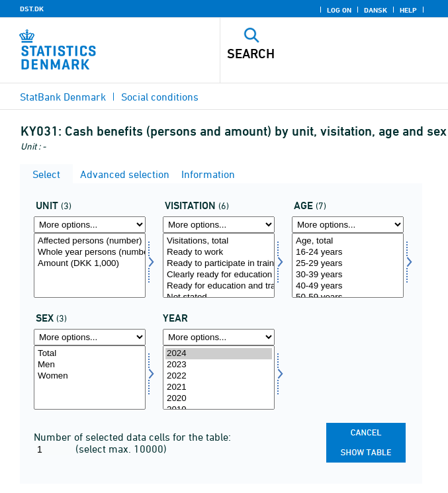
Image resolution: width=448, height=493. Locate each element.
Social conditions (160, 97)
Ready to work (219, 252)
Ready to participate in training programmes (219, 264)
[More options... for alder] (348, 225)
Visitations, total (219, 241)
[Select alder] (348, 265)
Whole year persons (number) (90, 252)
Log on (339, 10)
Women (90, 376)
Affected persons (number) (90, 241)
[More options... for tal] (90, 225)
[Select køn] (90, 378)
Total (90, 354)
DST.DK (32, 9)
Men (90, 365)
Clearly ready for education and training (219, 275)
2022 (219, 376)
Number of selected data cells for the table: (132, 437)
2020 (219, 399)
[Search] (312, 54)
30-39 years (348, 275)
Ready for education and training (219, 286)
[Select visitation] (219, 265)
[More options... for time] (219, 337)
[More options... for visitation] (219, 225)
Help (408, 10)
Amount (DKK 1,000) (90, 264)
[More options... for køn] (90, 337)
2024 (219, 354)
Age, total (348, 241)
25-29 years (348, 264)
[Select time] (219, 378)
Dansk (376, 10)
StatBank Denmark (63, 97)
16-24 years (348, 252)
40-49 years (348, 286)
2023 (219, 365)
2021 (219, 387)
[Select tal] (90, 265)
